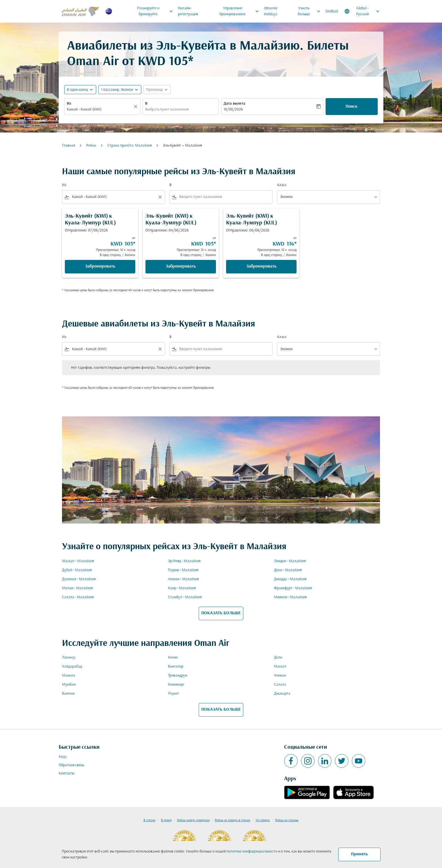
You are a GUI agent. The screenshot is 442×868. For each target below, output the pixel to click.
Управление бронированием (241, 11)
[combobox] (100, 110)
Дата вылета (234, 104)
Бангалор (176, 667)
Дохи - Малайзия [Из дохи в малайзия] (288, 570)
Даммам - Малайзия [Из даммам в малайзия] (79, 579)
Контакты (67, 773)
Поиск (352, 107)
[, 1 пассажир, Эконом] (117, 90)
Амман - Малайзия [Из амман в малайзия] (183, 579)
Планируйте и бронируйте (156, 11)
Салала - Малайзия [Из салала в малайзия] (78, 597)
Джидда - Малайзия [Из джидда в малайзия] (290, 579)
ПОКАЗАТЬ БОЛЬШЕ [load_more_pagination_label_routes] (221, 613)
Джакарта (282, 694)
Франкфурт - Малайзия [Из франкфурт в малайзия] (293, 588)
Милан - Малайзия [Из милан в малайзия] (77, 588)
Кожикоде (176, 685)
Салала (280, 685)
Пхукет (174, 694)
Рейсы (91, 146)
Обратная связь (71, 765)
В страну (150, 820)
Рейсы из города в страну (233, 820)
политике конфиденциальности (252, 852)
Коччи (173, 658)
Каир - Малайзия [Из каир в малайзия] (182, 588)
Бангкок (68, 694)
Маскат (280, 667)
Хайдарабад (72, 667)
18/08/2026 (233, 110)
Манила (69, 676)
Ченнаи (280, 676)
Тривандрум (178, 676)
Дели (278, 658)
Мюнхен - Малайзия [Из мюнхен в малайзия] (290, 597)
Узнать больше (310, 11)
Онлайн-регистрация (188, 11)
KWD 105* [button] (166, 62)
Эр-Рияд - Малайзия (184, 561)
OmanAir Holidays (271, 11)
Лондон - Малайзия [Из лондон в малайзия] (290, 561)
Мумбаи (69, 685)
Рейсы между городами (193, 820)
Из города (263, 820)
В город (166, 820)
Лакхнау (69, 658)
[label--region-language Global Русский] (362, 11)
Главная (68, 146)
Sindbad (332, 11)
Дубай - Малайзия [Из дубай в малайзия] (77, 570)
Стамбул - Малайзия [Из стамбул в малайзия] (185, 597)
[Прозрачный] (136, 107)
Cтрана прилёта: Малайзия (130, 146)
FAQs (63, 757)
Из (69, 104)
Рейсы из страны (287, 820)
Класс (282, 185)
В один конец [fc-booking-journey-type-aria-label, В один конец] (77, 90)
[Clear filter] (160, 197)
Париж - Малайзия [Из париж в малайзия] (183, 570)
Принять (359, 854)
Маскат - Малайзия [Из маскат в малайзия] (78, 561)
